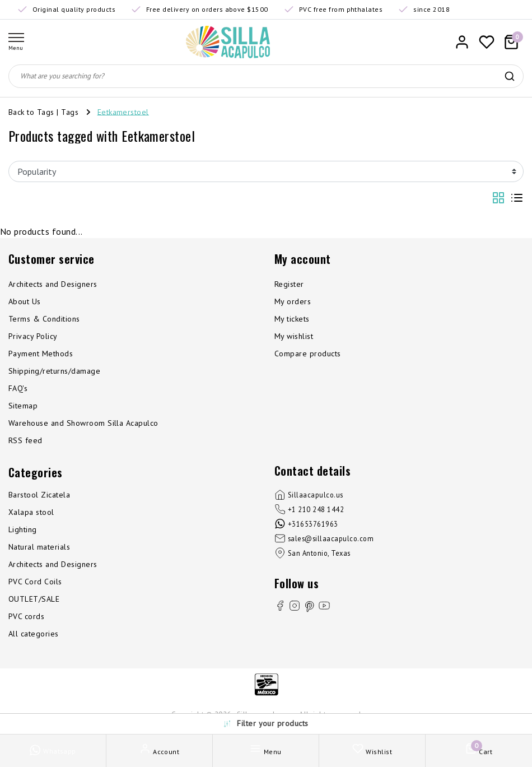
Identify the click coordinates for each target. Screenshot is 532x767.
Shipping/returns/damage (54, 371)
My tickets (292, 319)
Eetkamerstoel (123, 111)
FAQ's (18, 388)
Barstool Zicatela (39, 495)
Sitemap (23, 406)
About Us (25, 301)
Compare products (308, 354)
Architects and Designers (53, 284)
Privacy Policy (33, 336)
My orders (293, 301)
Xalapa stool (31, 512)
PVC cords (26, 616)
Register (289, 284)
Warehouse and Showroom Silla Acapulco (83, 423)
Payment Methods (41, 354)
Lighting (23, 529)
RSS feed (25, 440)
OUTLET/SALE (34, 599)
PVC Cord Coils (35, 582)
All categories (34, 634)
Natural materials (39, 547)
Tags (70, 111)
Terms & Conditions (44, 319)
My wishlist (294, 336)
